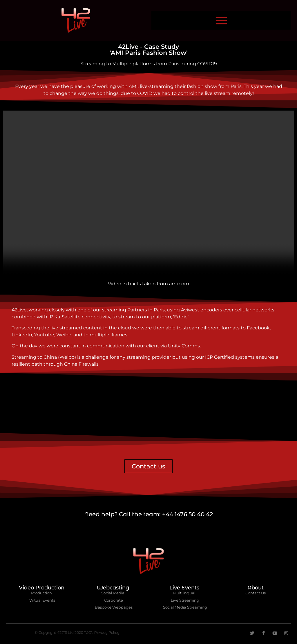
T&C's (89, 633)
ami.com (179, 284)
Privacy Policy (107, 633)
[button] (221, 20)
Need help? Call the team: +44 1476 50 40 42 (148, 514)
